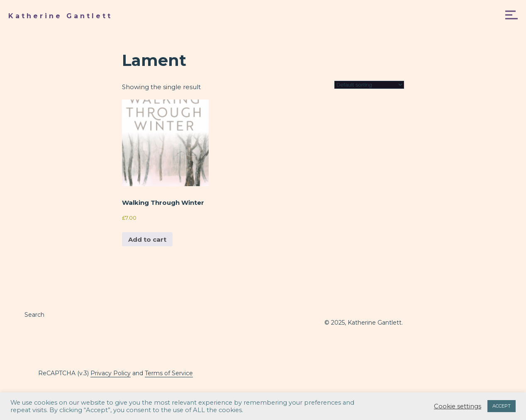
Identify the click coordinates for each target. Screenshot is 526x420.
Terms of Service (169, 373)
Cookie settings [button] (458, 406)
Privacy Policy (111, 373)
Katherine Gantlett (60, 16)
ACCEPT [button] (502, 406)
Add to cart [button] (147, 239)
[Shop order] (369, 85)
